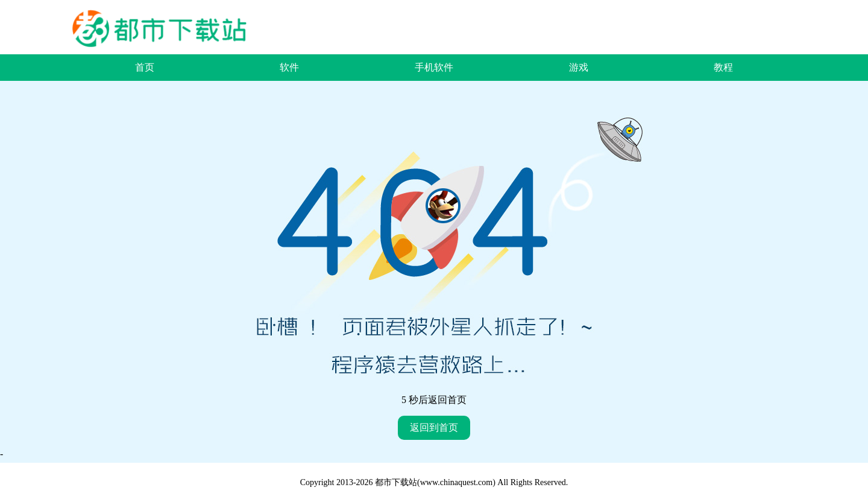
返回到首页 (434, 427)
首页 (145, 67)
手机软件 (434, 67)
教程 (723, 67)
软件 (289, 67)
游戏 (579, 67)
